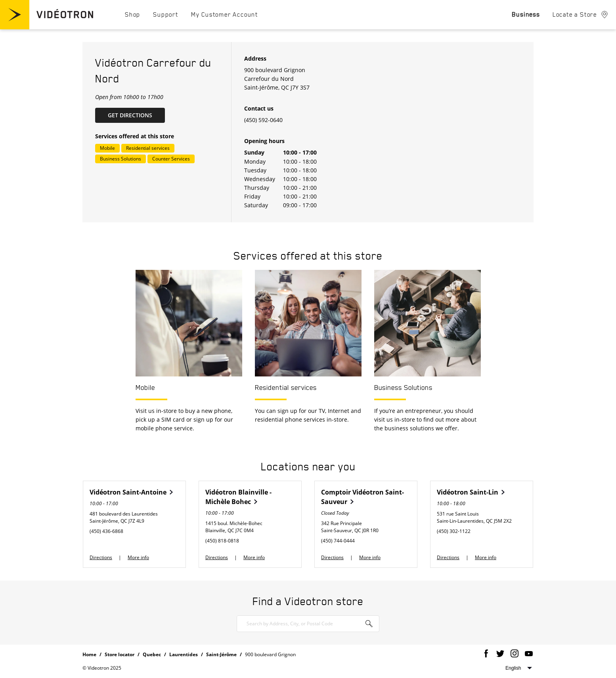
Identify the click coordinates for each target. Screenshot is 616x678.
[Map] (457, 132)
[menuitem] (133, 14)
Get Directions (136, 115)
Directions (101, 557)
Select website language (519, 668)
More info (138, 557)
